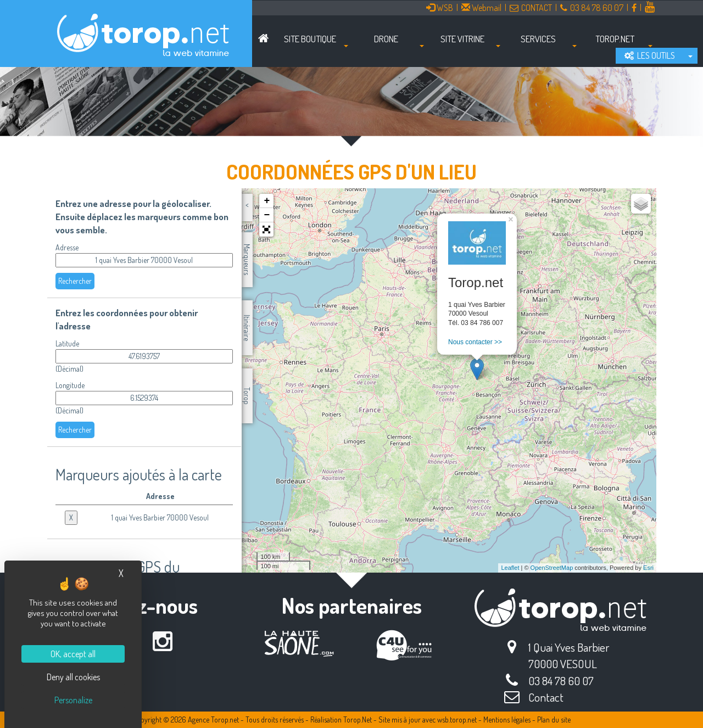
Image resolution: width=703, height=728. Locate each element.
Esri (648, 568)
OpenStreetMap (552, 568)
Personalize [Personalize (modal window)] (73, 700)
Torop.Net (358, 719)
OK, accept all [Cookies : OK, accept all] (73, 654)
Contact (546, 697)
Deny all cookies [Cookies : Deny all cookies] (73, 677)
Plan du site (554, 719)
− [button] (267, 215)
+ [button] (267, 201)
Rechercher (75, 281)
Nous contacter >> (475, 342)
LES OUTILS (650, 55)
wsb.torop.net (457, 719)
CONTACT (531, 8)
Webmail (481, 8)
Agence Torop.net (213, 719)
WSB (440, 8)
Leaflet (510, 568)
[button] (266, 229)
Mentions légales (507, 719)
